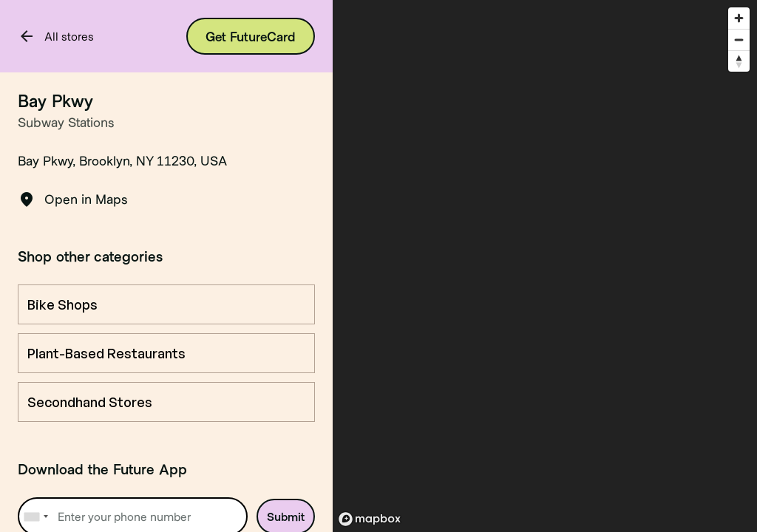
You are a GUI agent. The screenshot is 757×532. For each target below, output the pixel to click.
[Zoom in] (739, 18)
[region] (545, 266)
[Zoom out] (739, 40)
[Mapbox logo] (370, 519)
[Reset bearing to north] (739, 61)
